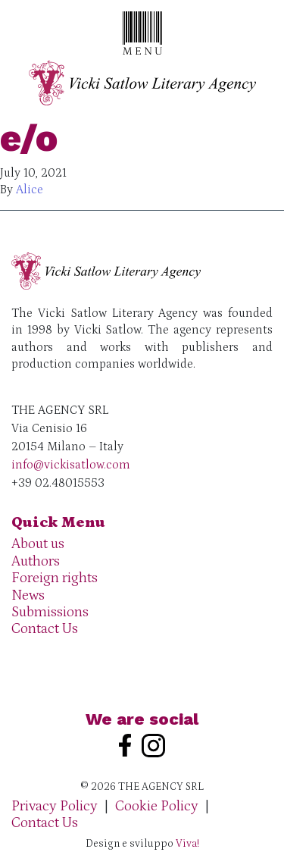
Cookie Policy (157, 806)
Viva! (187, 844)
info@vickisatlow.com (71, 465)
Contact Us (45, 629)
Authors (36, 561)
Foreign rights (55, 578)
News (28, 595)
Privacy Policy (55, 806)
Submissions (50, 612)
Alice (30, 190)
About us (38, 544)
